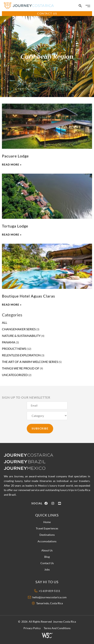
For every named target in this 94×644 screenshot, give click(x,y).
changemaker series (19, 329)
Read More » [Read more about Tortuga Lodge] (12, 235)
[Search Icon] (80, 6)
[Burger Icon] (88, 6)
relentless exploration (21, 355)
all (5, 322)
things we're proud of (21, 368)
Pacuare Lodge (15, 156)
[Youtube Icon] (60, 503)
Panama (9, 342)
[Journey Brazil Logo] (33, 461)
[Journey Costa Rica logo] (31, 455)
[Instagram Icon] (54, 503)
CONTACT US (47, 13)
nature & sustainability (21, 336)
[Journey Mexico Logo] (27, 468)
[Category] (47, 416)
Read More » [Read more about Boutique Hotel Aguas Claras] (12, 305)
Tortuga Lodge (15, 226)
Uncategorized (15, 375)
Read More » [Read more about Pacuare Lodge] (12, 164)
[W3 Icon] (47, 635)
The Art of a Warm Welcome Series (30, 362)
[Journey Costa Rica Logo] (29, 6)
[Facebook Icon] (47, 503)
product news (14, 349)
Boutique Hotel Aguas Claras (29, 296)
